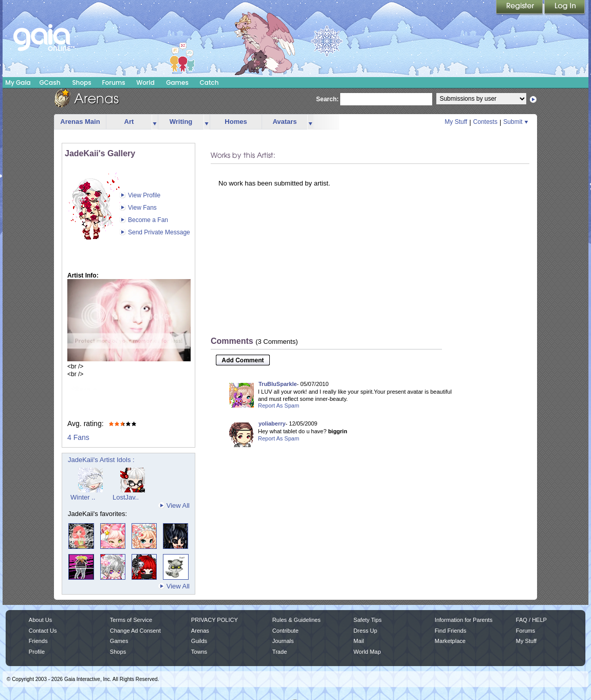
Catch (209, 82)
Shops (81, 82)
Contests (485, 122)
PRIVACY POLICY (215, 620)
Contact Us (43, 631)
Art (129, 122)
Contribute (285, 631)
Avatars (284, 122)
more (155, 122)
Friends (38, 641)
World (145, 82)
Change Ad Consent (135, 631)
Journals (283, 641)
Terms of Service (131, 620)
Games (177, 82)
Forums (113, 82)
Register (520, 8)
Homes (236, 122)
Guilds (199, 641)
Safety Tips (368, 620)
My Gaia (18, 82)
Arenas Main (80, 122)
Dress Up (365, 631)
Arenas (200, 631)
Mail (359, 641)
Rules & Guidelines (297, 620)
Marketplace (450, 641)
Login (565, 8)
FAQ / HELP (531, 620)
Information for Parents (464, 620)
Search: (327, 99)
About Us (40, 620)
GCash (50, 82)
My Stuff (456, 122)
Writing (181, 122)
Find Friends (450, 631)
